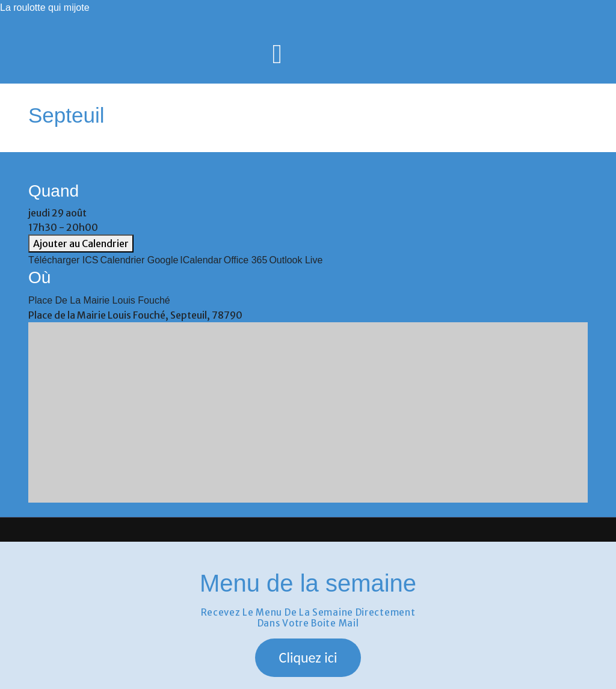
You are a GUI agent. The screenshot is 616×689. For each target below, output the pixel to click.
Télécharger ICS (63, 260)
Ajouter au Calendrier (81, 243)
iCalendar (201, 260)
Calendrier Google (140, 260)
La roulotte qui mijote (45, 8)
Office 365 (246, 260)
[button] (308, 658)
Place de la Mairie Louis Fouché (99, 300)
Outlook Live (296, 260)
